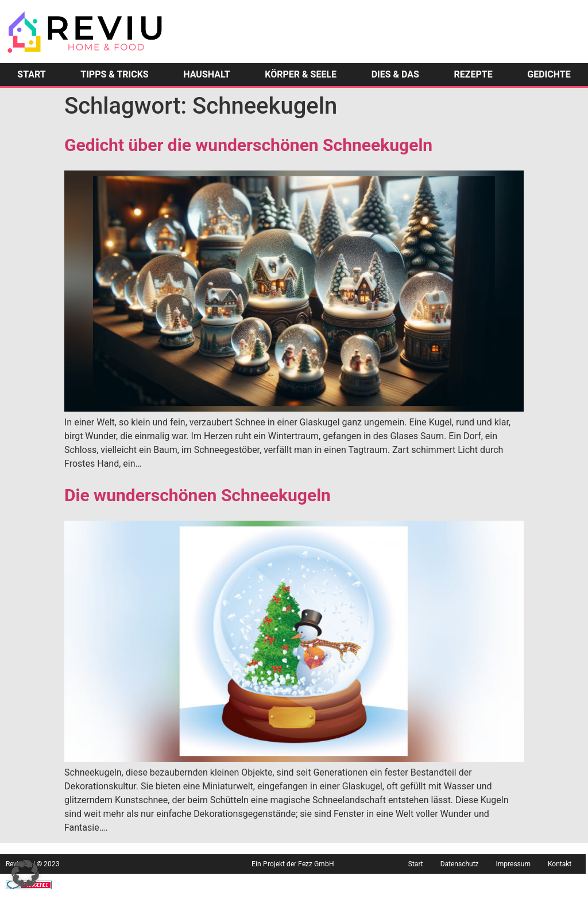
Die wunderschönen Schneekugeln (198, 495)
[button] (25, 874)
